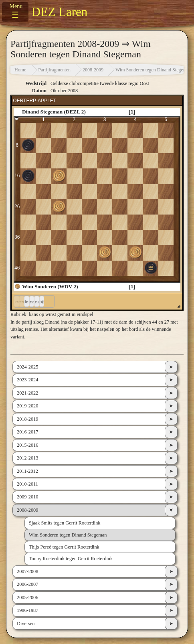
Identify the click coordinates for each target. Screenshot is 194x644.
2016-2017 (27, 432)
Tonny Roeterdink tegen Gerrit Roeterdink (71, 559)
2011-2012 (27, 471)
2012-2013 (27, 458)
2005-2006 (27, 597)
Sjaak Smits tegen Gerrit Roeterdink (65, 523)
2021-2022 (27, 393)
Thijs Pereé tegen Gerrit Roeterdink (64, 547)
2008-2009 (93, 70)
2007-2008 (27, 571)
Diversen (26, 624)
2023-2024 (27, 380)
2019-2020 (27, 406)
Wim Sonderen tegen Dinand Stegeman (153, 70)
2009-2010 (27, 497)
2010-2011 (27, 484)
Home (20, 70)
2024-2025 (27, 367)
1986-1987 (27, 610)
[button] (27, 302)
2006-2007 (27, 584)
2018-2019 (27, 419)
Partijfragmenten (54, 70)
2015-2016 (27, 445)
